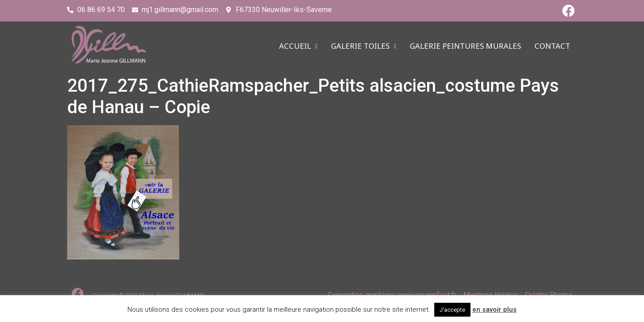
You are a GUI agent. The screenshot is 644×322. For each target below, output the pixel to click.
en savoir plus (494, 309)
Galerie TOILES (364, 46)
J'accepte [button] (452, 310)
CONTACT (552, 46)
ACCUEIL (298, 46)
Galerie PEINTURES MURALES (465, 46)
